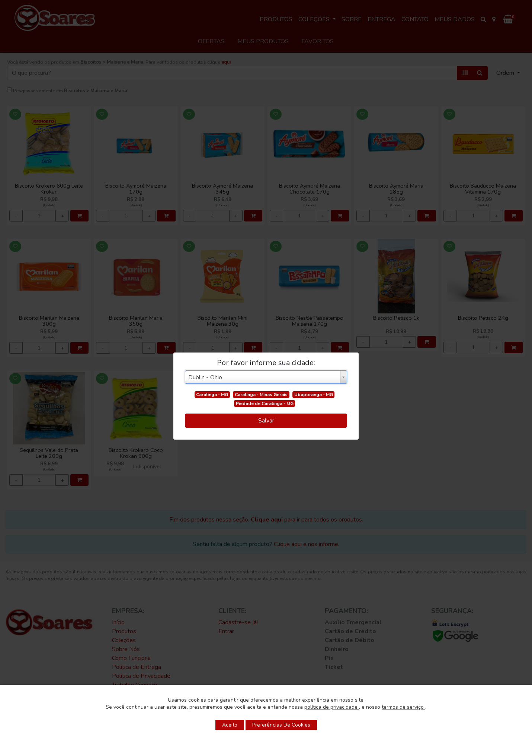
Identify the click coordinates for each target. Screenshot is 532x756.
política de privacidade (332, 707)
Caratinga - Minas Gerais (261, 395)
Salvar (266, 421)
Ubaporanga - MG (314, 395)
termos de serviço (403, 707)
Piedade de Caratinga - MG (265, 403)
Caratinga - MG (212, 395)
